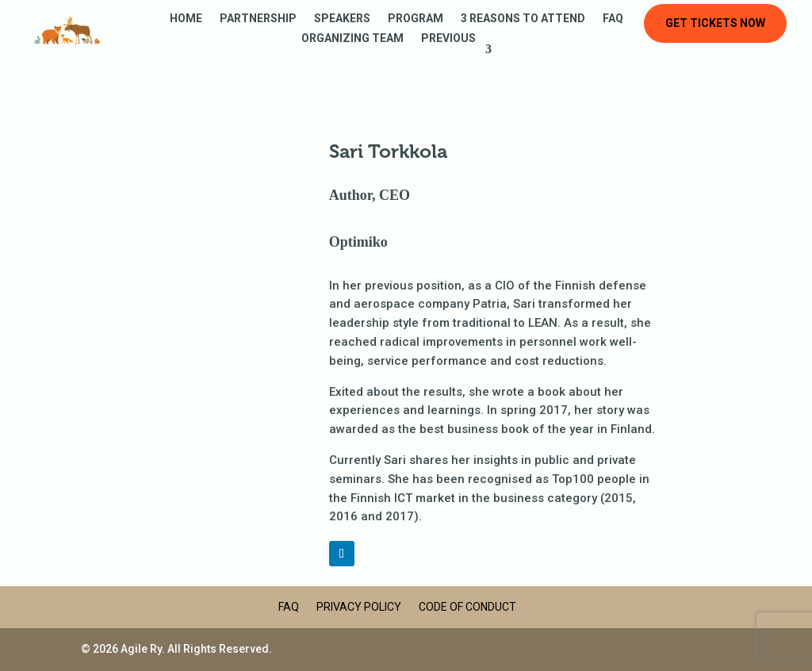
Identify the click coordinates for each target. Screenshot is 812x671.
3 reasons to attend (523, 19)
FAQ (613, 19)
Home (186, 19)
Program (416, 19)
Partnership (258, 19)
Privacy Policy (359, 607)
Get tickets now (715, 23)
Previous (448, 38)
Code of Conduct (467, 607)
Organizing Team (352, 38)
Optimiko (358, 242)
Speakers (342, 19)
